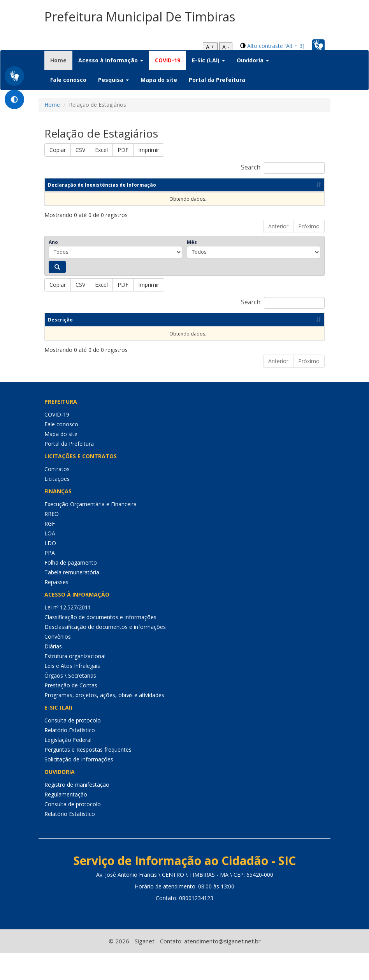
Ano (53, 269)
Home (61, 60)
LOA (50, 560)
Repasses (56, 609)
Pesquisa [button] (113, 80)
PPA (50, 580)
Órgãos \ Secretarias (70, 702)
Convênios (58, 663)
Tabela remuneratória (72, 599)
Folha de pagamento (71, 589)
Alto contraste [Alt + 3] (276, 46)
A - (226, 47)
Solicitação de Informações (79, 786)
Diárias (53, 673)
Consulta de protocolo (73, 747)
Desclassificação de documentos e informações (105, 654)
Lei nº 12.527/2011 (68, 634)
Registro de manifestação (77, 811)
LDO (50, 570)
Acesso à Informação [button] (111, 60)
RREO (52, 541)
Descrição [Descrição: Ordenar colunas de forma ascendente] (60, 346)
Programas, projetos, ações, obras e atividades (104, 722)
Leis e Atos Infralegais (72, 693)
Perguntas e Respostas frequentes (88, 776)
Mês (192, 269)
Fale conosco (68, 80)
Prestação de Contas (71, 712)
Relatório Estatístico (70, 757)
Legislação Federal (68, 767)
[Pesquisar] (57, 293)
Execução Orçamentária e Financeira (90, 531)
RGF (50, 550)
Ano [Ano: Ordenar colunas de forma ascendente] (167, 211)
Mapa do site (159, 80)
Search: (283, 168)
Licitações (57, 506)
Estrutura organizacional (75, 683)
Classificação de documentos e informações (100, 644)
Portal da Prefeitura (217, 80)
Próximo (309, 253)
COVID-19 (168, 60)
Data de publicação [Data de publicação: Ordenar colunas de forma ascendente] (232, 211)
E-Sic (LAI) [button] (208, 60)
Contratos (57, 496)
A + (210, 47)
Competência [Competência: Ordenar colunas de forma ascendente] (113, 211)
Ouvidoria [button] (253, 60)
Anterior (278, 253)
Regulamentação (66, 821)
